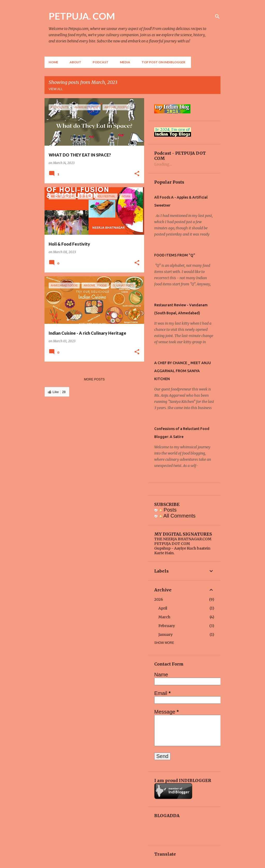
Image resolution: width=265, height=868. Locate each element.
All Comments (177, 516)
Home (53, 62)
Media (125, 62)
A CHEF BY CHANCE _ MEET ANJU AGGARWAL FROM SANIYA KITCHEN (183, 371)
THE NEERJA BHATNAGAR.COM (183, 539)
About (75, 62)
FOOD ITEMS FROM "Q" (175, 255)
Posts (168, 510)
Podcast (101, 62)
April (163, 608)
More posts (94, 379)
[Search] (217, 17)
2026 (159, 599)
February (167, 626)
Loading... (163, 164)
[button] (137, 174)
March (164, 617)
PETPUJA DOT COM (172, 544)
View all (56, 89)
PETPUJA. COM (82, 16)
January (165, 635)
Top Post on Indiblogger (163, 62)
